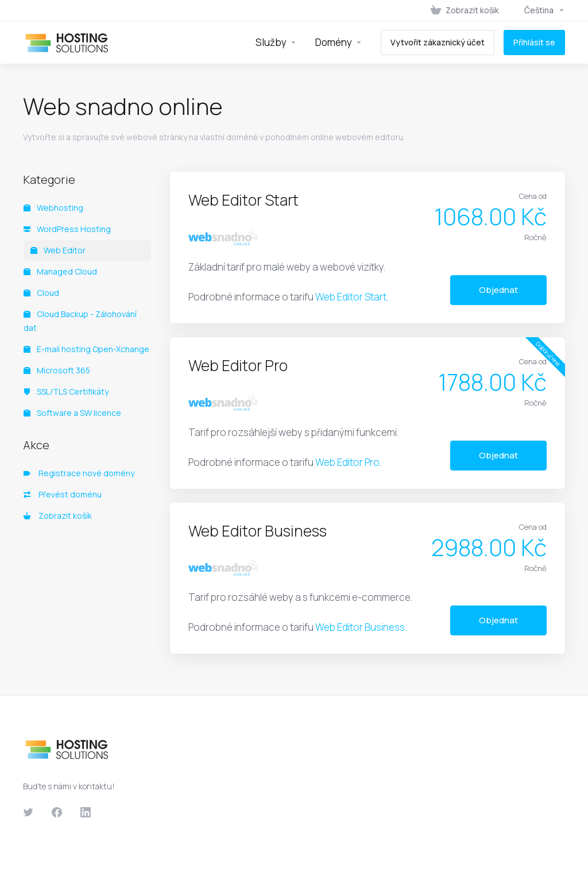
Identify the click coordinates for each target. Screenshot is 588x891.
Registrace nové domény (79, 473)
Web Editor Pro (347, 462)
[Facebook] (57, 812)
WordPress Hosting (67, 229)
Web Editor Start (351, 297)
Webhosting (53, 208)
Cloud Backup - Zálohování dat (80, 321)
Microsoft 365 (57, 370)
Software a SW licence (72, 413)
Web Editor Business (360, 627)
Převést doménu (63, 494)
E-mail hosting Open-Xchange (86, 349)
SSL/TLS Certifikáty (66, 392)
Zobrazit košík (58, 516)
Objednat (498, 290)
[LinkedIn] (86, 812)
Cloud (41, 293)
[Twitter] (28, 812)
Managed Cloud (60, 271)
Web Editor (58, 250)
